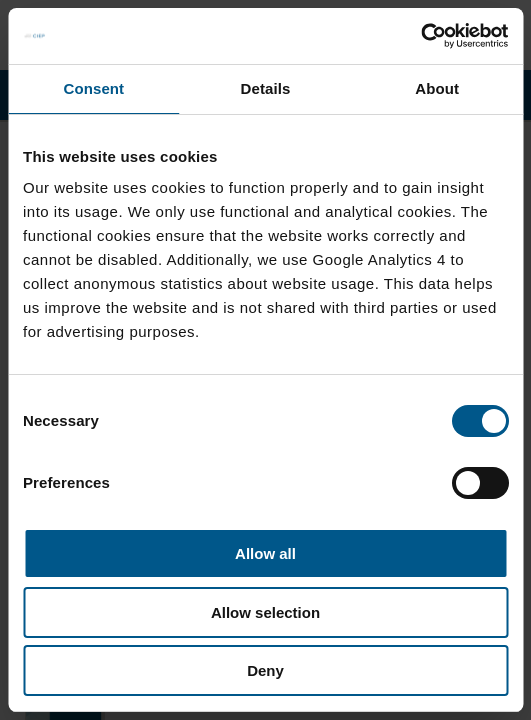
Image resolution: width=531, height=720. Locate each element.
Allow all (265, 553)
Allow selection (265, 612)
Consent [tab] (93, 88)
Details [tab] (266, 88)
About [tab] (437, 88)
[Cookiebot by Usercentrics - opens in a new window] (420, 36)
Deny (265, 670)
